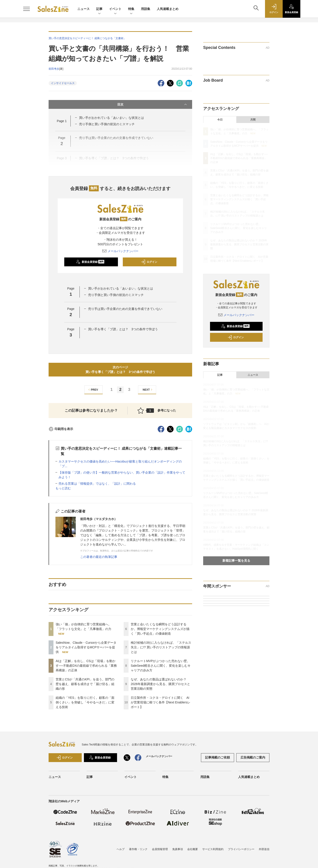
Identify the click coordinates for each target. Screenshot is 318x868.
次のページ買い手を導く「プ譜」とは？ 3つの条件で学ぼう (120, 370)
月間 (253, 120)
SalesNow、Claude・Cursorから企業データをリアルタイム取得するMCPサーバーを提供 (86, 647)
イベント (115, 9)
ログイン (149, 262)
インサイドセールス (63, 83)
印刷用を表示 (61, 429)
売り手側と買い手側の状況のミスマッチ (107, 124)
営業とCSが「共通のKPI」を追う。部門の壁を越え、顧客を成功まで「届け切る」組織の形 (85, 684)
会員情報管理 (160, 849)
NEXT (148, 390)
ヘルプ (121, 849)
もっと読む (63, 488)
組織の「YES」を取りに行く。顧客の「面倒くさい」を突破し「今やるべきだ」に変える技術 (85, 702)
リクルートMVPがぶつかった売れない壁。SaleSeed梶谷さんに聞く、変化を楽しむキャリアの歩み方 (161, 666)
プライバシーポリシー (241, 849)
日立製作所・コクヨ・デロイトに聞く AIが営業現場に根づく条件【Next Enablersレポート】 (161, 702)
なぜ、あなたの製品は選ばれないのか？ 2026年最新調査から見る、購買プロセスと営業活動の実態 (160, 684)
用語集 (146, 9)
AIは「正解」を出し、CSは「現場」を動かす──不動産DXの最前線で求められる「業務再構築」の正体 (86, 666)
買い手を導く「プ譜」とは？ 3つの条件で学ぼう (123, 329)
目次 (152, 104)
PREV (93, 390)
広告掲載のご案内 (253, 757)
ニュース (83, 9)
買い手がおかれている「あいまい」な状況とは (112, 118)
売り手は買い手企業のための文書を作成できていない (125, 309)
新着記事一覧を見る (236, 561)
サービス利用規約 (213, 849)
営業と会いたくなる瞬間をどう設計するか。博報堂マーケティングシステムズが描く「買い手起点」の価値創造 (160, 629)
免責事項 (178, 849)
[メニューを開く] (26, 9)
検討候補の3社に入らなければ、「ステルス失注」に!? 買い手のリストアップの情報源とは (161, 647)
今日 (220, 120)
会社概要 (193, 849)
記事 (99, 9)
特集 (131, 9)
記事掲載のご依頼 (218, 757)
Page (62, 121)
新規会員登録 (90, 262)
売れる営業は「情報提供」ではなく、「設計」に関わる (97, 484)
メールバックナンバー (120, 251)
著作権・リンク (138, 849)
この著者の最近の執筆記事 (99, 557)
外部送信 (264, 849)
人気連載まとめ (168, 9)
